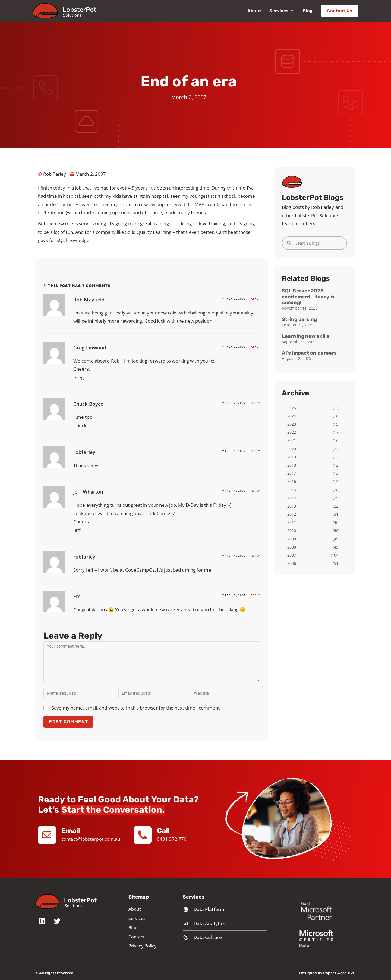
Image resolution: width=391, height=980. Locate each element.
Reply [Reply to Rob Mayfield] (256, 298)
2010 (292, 530)
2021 (292, 440)
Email (71, 831)
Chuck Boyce (88, 404)
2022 (292, 432)
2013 (292, 506)
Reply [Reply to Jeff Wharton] (256, 491)
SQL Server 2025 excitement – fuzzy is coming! (308, 297)
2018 (292, 465)
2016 (292, 481)
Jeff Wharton (88, 492)
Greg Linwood (90, 348)
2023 (292, 424)
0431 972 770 (172, 839)
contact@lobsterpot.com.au (91, 839)
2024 (292, 416)
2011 (292, 522)
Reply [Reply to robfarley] (256, 451)
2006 (292, 563)
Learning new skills (306, 336)
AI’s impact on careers (309, 353)
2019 (292, 457)
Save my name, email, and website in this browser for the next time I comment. (136, 708)
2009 (292, 539)
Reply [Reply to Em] (256, 595)
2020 (292, 449)
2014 (292, 498)
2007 (292, 555)
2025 (292, 408)
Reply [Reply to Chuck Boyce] (256, 403)
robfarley (84, 452)
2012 (292, 514)
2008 (292, 547)
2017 (292, 473)
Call (163, 831)
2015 (292, 490)
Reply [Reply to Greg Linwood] (256, 346)
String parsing (299, 319)
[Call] (143, 835)
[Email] (47, 835)
